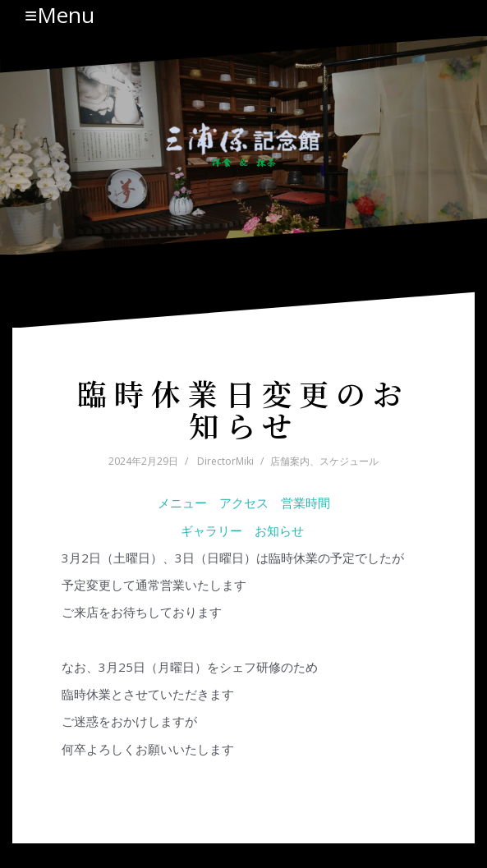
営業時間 (306, 503)
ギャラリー (211, 530)
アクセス (244, 503)
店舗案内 (290, 461)
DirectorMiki (225, 461)
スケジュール (349, 461)
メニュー (182, 503)
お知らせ (281, 530)
